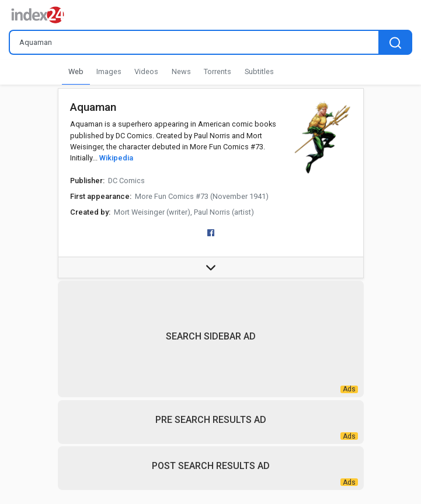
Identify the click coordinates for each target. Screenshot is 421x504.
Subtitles (259, 71)
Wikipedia (116, 158)
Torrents (218, 71)
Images (109, 71)
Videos (146, 71)
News (181, 71)
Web (76, 71)
